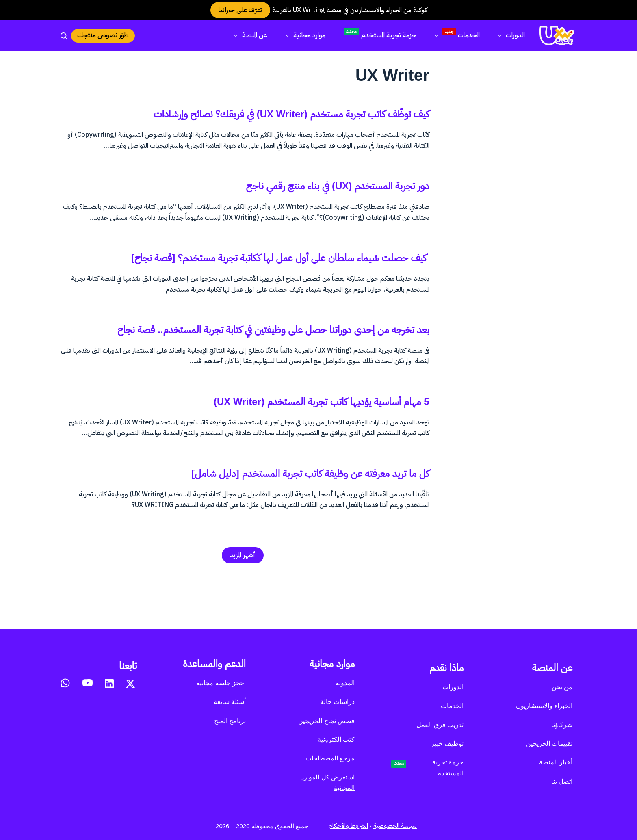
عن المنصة (249, 35)
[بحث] (64, 36)
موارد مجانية (304, 35)
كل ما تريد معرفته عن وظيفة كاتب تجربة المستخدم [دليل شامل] (261, 526)
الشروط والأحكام (348, 826)
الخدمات (456, 34)
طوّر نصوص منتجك (103, 35)
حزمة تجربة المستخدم (380, 34)
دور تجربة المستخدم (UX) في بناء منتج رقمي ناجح (300, 202)
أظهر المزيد (243, 609)
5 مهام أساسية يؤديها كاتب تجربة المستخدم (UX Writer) (277, 454)
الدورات (510, 35)
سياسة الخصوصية (395, 826)
